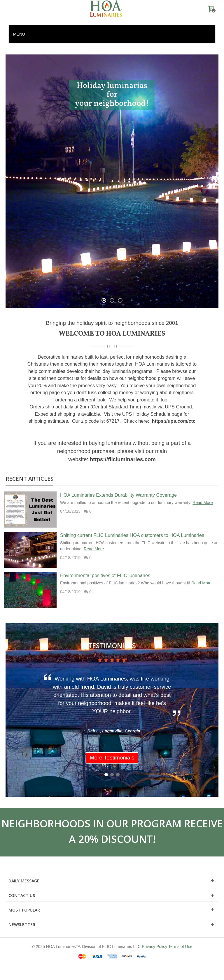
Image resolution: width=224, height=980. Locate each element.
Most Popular (24, 910)
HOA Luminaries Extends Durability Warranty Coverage (118, 495)
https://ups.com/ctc (174, 421)
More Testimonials (112, 758)
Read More (203, 503)
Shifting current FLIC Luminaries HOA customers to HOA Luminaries (132, 535)
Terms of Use (180, 946)
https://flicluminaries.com (123, 459)
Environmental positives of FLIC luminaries (105, 575)
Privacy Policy (154, 946)
